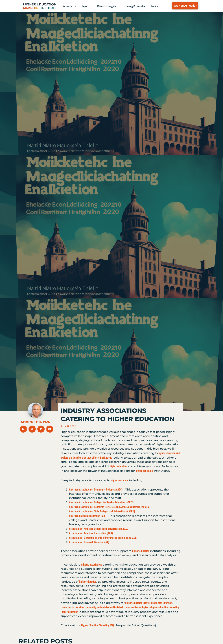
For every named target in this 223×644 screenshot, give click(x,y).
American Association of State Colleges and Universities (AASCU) (102, 511)
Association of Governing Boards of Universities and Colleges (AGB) (103, 538)
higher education (118, 466)
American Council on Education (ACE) (88, 516)
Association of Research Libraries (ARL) (89, 542)
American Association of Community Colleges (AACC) (96, 489)
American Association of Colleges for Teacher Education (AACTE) (101, 502)
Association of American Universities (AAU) (91, 533)
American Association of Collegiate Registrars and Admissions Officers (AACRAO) (110, 507)
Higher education (69, 612)
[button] (23, 429)
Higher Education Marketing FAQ (97, 625)
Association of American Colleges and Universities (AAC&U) (99, 529)
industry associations (91, 564)
